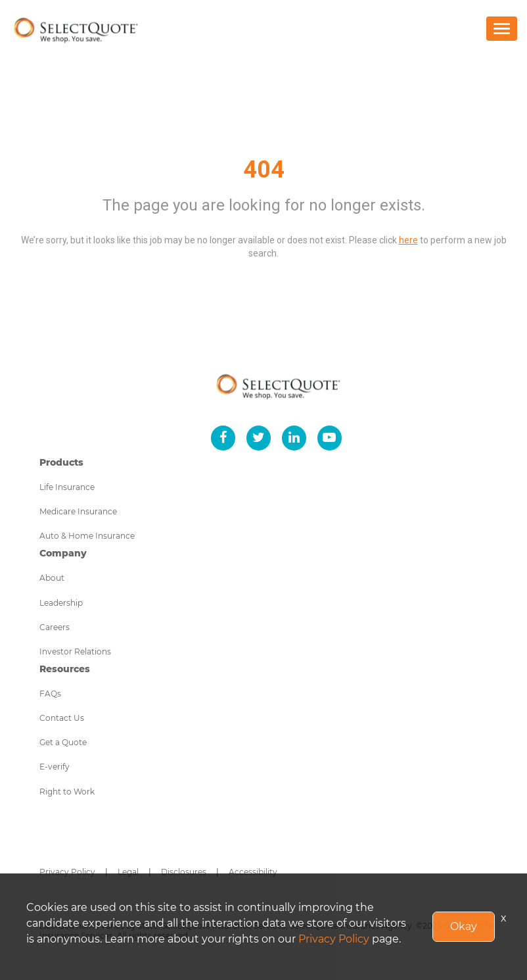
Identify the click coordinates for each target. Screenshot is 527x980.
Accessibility (253, 872)
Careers (55, 627)
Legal (128, 872)
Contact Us (62, 718)
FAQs (50, 694)
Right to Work (67, 792)
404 (264, 170)
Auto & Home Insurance (87, 536)
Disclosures (184, 872)
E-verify (55, 767)
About (52, 578)
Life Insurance (67, 487)
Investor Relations (75, 651)
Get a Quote (63, 742)
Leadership (61, 603)
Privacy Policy (67, 872)
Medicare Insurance (78, 511)
